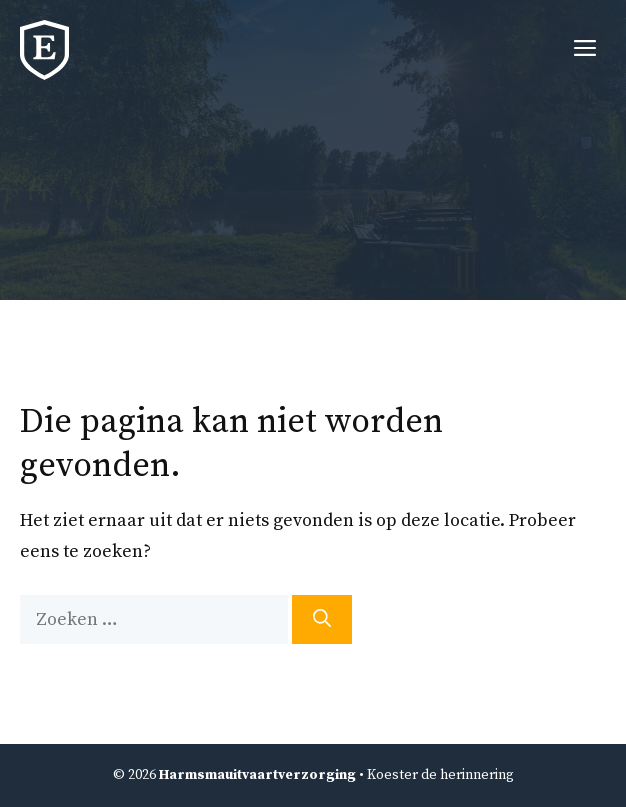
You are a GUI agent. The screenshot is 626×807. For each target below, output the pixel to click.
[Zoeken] (322, 619)
